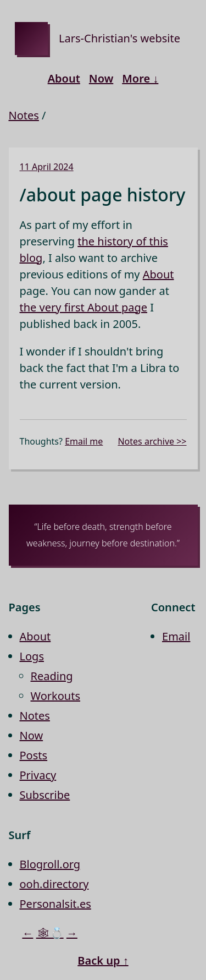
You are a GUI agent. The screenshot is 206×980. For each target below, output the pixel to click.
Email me (84, 441)
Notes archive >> (152, 441)
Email (176, 636)
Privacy (38, 775)
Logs (32, 656)
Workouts (56, 696)
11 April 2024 (47, 167)
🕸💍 (50, 933)
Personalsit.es (55, 904)
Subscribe (45, 795)
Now (101, 78)
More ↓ (140, 78)
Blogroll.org (50, 864)
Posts (34, 755)
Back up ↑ (103, 960)
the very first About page (84, 307)
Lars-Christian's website (119, 38)
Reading (52, 676)
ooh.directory (54, 884)
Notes (24, 115)
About (64, 78)
